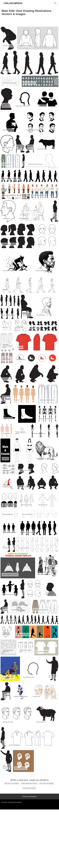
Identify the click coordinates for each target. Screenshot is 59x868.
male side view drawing (29, 788)
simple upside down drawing (29, 783)
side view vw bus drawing (12, 783)
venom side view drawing (46, 783)
